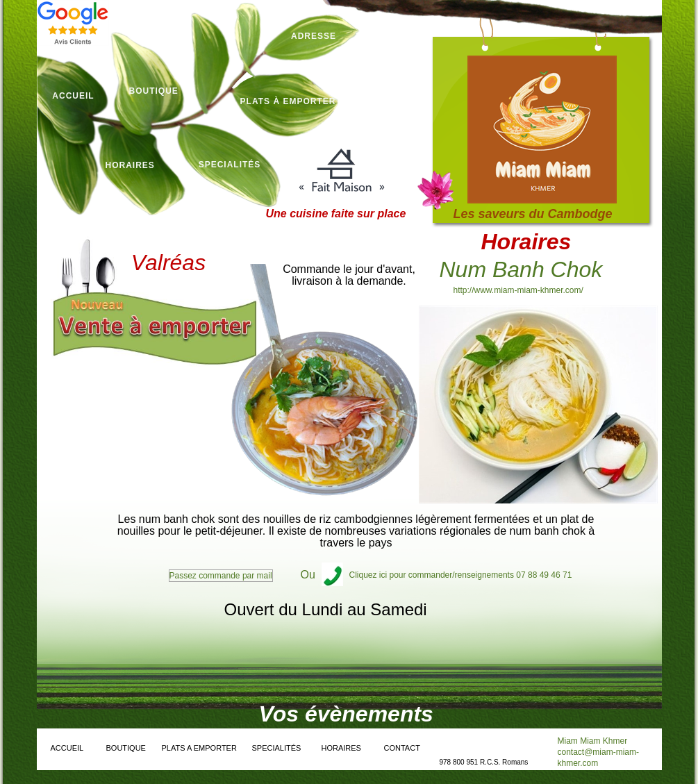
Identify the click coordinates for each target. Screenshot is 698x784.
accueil (67, 748)
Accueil (73, 96)
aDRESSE (314, 36)
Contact (402, 748)
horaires (130, 165)
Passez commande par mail (221, 576)
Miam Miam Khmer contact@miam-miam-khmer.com (599, 752)
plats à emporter (288, 101)
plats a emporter (199, 748)
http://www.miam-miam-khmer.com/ (518, 290)
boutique (154, 91)
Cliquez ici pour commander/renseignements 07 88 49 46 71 (461, 575)
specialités (230, 165)
